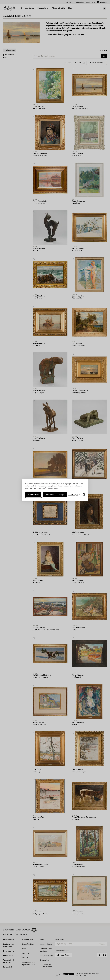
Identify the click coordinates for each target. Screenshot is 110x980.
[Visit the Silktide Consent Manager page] (84, 495)
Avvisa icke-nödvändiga (55, 495)
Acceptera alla (33, 495)
